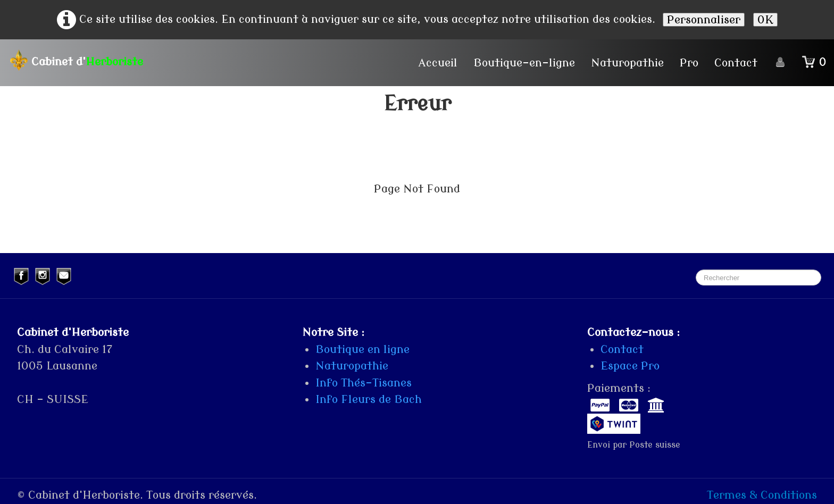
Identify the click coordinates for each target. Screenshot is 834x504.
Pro (689, 63)
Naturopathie (627, 63)
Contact (736, 63)
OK (765, 20)
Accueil (438, 63)
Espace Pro (630, 366)
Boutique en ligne (362, 349)
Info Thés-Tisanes (364, 383)
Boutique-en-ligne (524, 63)
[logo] (80, 60)
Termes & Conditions (762, 495)
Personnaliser (704, 20)
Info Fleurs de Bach (369, 399)
